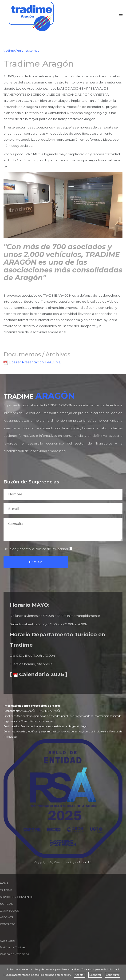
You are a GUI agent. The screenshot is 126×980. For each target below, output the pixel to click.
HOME (4, 883)
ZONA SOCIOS (9, 911)
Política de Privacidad (51, 549)
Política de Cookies (13, 947)
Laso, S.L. (85, 862)
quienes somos (28, 51)
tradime (9, 51)
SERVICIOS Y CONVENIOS (17, 897)
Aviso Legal (8, 941)
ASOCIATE (7, 917)
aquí (91, 969)
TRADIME (6, 890)
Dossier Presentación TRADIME (32, 362)
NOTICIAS (6, 904)
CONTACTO (8, 924)
